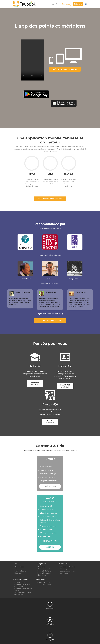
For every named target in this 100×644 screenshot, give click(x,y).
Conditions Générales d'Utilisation (22, 585)
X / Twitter (50, 624)
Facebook (50, 609)
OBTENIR (50, 547)
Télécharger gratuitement (65, 69)
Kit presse (18, 573)
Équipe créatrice (20, 571)
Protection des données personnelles (23, 593)
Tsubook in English (44, 584)
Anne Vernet (81, 292)
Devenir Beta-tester (44, 571)
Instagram (50, 640)
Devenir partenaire (67, 569)
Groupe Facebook (44, 569)
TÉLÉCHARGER (50, 486)
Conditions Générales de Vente (23, 589)
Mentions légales (20, 582)
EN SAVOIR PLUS (50, 541)
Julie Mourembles (23, 292)
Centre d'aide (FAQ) (44, 582)
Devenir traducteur (44, 573)
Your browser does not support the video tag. (33, 60)
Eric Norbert (51, 292)
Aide (52, 4)
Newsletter (41, 567)
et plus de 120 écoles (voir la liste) (50, 314)
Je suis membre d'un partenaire (67, 572)
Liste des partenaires (68, 567)
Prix (58, 4)
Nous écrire (42, 575)
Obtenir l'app (19, 567)
